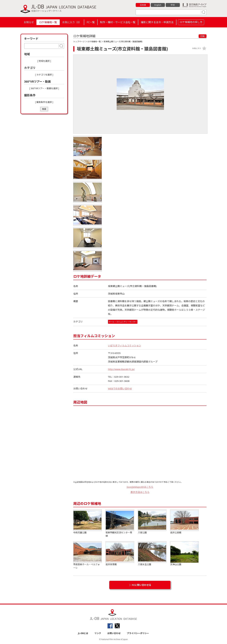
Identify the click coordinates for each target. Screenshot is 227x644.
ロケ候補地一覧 (48, 22)
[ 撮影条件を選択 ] (44, 102)
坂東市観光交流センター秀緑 (120, 523)
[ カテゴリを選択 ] (44, 75)
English (158, 5)
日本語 (143, 5)
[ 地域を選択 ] (44, 61)
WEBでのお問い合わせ (120, 389)
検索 (44, 109)
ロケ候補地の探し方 (191, 22)
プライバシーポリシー (138, 633)
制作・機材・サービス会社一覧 (118, 22)
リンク (98, 633)
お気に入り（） (72, 22)
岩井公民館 (184, 522)
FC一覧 (91, 22)
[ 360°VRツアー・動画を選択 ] (44, 88)
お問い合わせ (114, 633)
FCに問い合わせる (141, 585)
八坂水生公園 (152, 554)
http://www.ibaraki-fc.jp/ (121, 369)
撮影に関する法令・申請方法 (157, 22)
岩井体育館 (120, 554)
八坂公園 (152, 522)
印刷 (203, 36)
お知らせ (29, 22)
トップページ (79, 42)
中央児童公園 (87, 522)
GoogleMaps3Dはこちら (140, 487)
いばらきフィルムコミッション (125, 345)
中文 (173, 5)
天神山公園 (184, 554)
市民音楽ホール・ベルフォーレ (87, 555)
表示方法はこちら (140, 492)
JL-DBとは (83, 633)
